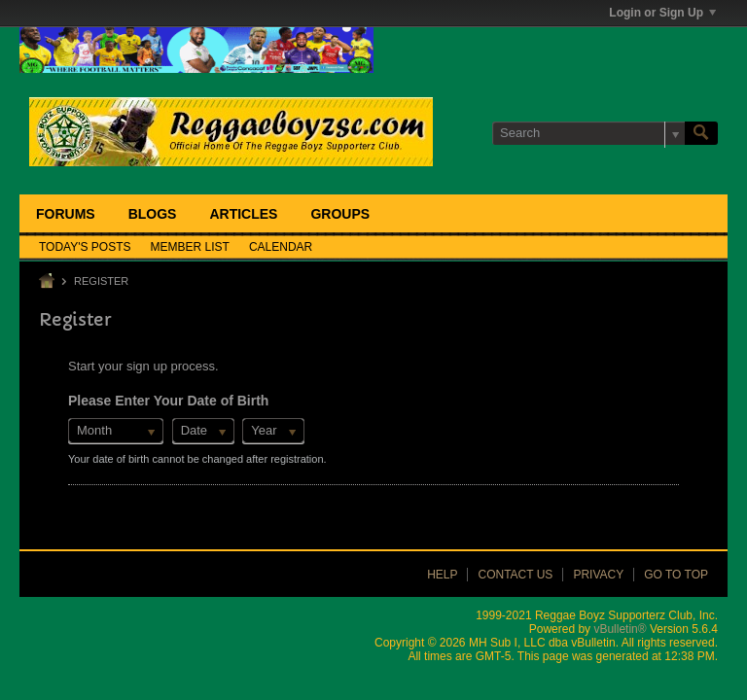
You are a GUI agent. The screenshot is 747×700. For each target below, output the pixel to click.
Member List (190, 247)
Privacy (598, 575)
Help (442, 575)
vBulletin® (620, 629)
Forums (66, 214)
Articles (243, 214)
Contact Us (515, 575)
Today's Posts (85, 247)
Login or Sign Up (662, 13)
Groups (340, 214)
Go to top (676, 575)
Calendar (281, 247)
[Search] (588, 133)
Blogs (153, 214)
